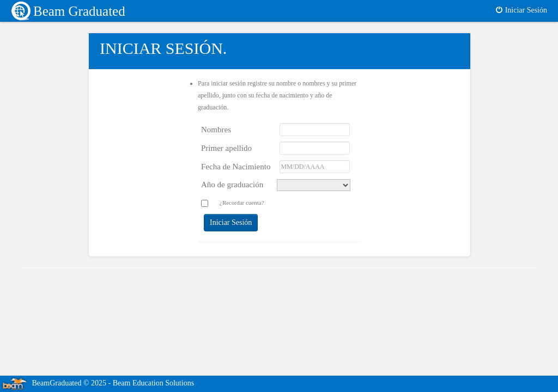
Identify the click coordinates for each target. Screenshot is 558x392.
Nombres (216, 130)
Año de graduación (232, 185)
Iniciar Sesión (521, 10)
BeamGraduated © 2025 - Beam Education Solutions (97, 383)
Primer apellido (226, 148)
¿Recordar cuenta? (242, 203)
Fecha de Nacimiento (236, 167)
